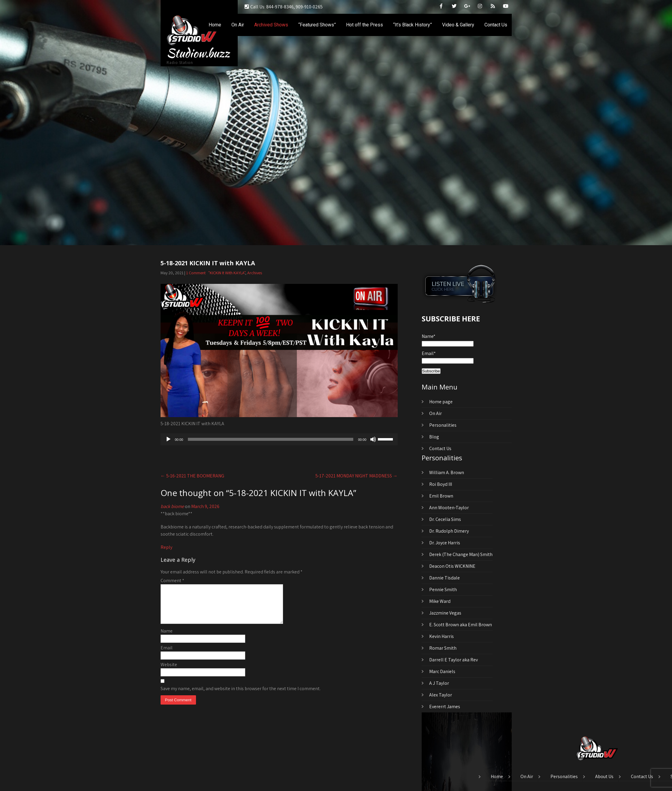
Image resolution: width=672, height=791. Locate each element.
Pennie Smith (443, 589)
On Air (238, 25)
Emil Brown (441, 496)
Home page (441, 402)
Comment (172, 580)
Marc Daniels (442, 671)
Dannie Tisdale (444, 578)
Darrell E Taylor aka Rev (454, 660)
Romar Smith (443, 648)
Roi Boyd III (441, 484)
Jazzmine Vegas (445, 613)
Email (167, 655)
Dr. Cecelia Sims (445, 519)
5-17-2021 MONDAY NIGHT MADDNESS (357, 476)
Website (169, 672)
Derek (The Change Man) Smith (461, 554)
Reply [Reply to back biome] (166, 547)
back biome (172, 506)
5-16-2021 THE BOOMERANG (192, 476)
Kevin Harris (441, 636)
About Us (604, 777)
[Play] (168, 439)
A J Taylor (439, 683)
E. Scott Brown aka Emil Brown (461, 625)
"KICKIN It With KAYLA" (227, 273)
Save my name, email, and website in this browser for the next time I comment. (241, 696)
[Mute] (373, 439)
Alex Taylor (441, 695)
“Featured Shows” (317, 25)
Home (215, 25)
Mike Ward (440, 601)
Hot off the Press (365, 25)
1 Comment (196, 273)
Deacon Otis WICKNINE (452, 566)
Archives (255, 273)
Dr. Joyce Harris (445, 543)
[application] (279, 439)
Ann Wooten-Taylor (449, 508)
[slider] (271, 439)
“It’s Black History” (413, 25)
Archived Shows (271, 25)
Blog (434, 437)
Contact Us (496, 25)
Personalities (443, 425)
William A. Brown (447, 472)
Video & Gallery (458, 25)
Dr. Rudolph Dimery (449, 531)
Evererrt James (445, 707)
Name (167, 638)
